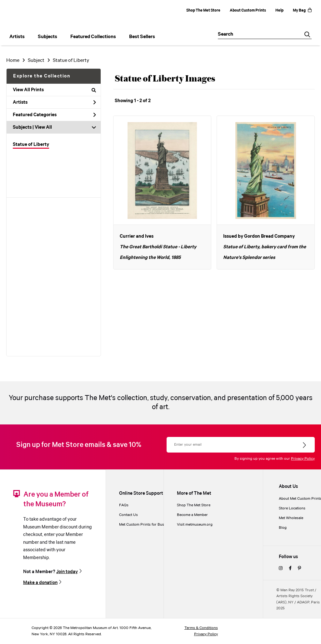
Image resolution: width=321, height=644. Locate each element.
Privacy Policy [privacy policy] (206, 634)
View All (43, 127)
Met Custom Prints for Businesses (148, 525)
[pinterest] (299, 569)
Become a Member (192, 515)
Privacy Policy (303, 459)
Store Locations (292, 508)
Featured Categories (54, 115)
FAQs (124, 505)
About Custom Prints (248, 10)
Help (279, 10)
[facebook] (290, 569)
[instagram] (281, 569)
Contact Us (128, 515)
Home (13, 60)
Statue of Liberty (31, 145)
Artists (54, 102)
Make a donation (40, 583)
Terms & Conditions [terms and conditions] (201, 628)
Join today (67, 572)
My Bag (302, 10)
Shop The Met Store (203, 10)
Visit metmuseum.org (195, 525)
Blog (283, 528)
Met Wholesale (291, 518)
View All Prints (54, 90)
